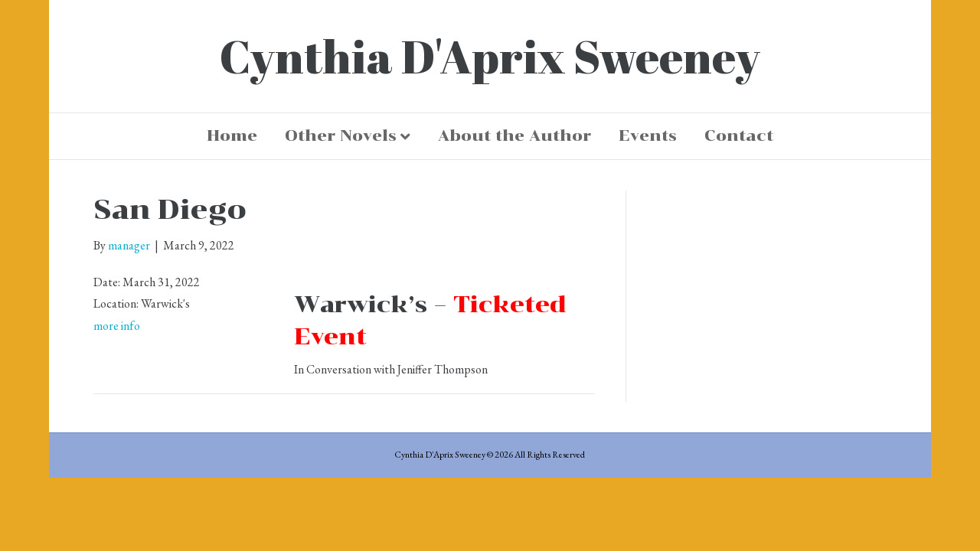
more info (117, 326)
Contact (739, 135)
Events (648, 135)
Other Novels (341, 135)
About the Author (514, 135)
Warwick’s (361, 304)
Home (232, 135)
